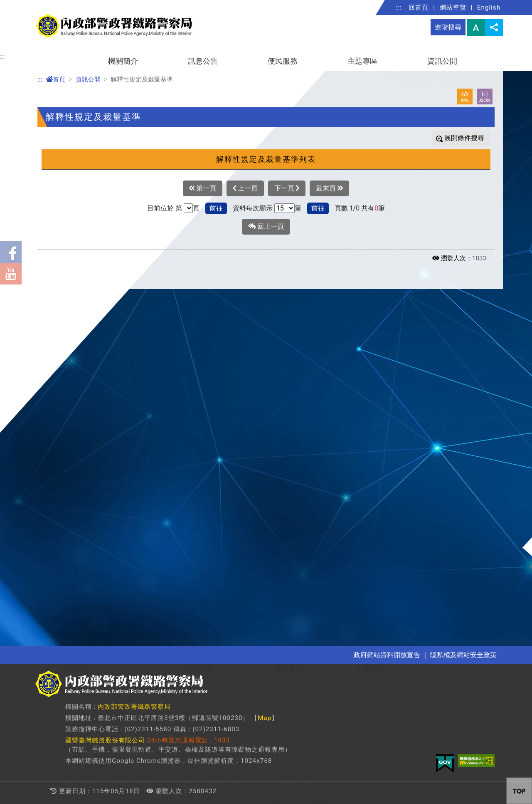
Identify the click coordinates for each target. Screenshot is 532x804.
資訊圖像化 (291, 441)
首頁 (55, 79)
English (489, 7)
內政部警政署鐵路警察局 (134, 707)
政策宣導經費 (84, 597)
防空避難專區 (377, 361)
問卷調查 (288, 414)
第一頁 (203, 188)
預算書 (73, 544)
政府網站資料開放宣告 (219, 414)
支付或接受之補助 (91, 584)
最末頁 (329, 188)
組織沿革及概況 (87, 334)
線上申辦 (288, 361)
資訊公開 (442, 61)
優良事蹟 (198, 374)
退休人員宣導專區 (384, 374)
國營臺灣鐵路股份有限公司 (105, 740)
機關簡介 (123, 61)
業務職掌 (76, 387)
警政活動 (198, 348)
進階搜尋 (448, 27)
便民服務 (283, 61)
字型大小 (476, 27)
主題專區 (362, 61)
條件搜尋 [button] (470, 138)
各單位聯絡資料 (87, 414)
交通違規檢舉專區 (302, 348)
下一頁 (287, 188)
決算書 (73, 558)
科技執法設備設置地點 (219, 454)
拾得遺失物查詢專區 (305, 374)
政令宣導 (198, 361)
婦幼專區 (370, 348)
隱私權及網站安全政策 (463, 655)
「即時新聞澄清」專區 (219, 387)
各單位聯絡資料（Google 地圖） (114, 427)
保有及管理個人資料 (216, 441)
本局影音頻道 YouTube (392, 334)
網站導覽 (453, 7)
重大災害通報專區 (302, 454)
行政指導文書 (84, 518)
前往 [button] (216, 208)
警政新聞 (198, 334)
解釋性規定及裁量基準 (98, 504)
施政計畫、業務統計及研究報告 (112, 531)
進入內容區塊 (20, 5)
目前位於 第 (165, 208)
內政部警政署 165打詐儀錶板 (402, 387)
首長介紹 (76, 348)
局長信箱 (288, 334)
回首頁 (419, 7)
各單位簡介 (80, 401)
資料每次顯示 (253, 208)
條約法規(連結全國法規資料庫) (111, 491)
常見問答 (198, 401)
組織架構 (76, 374)
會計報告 (76, 571)
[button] (495, 298)
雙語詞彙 (288, 401)
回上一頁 (266, 227)
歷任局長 (76, 361)
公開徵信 (76, 611)
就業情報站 (291, 427)
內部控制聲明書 (87, 624)
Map (265, 718)
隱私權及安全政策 (212, 427)
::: (399, 7)
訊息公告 (203, 61)
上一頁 (245, 188)
